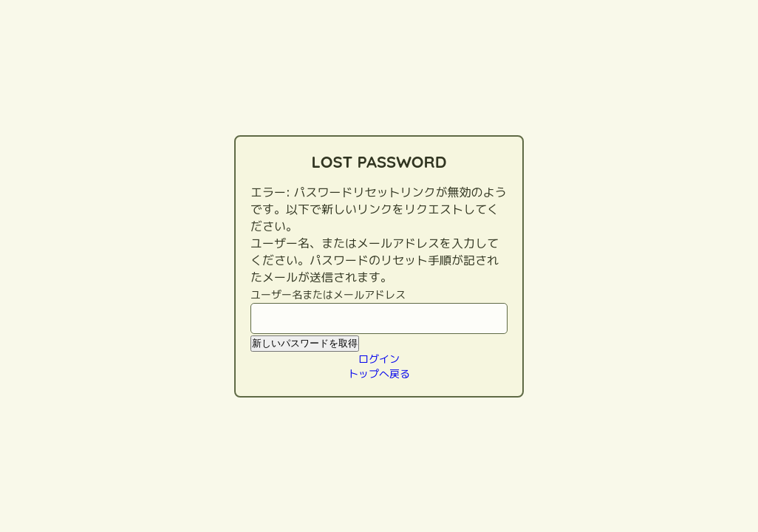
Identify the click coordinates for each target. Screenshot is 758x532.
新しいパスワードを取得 (305, 343)
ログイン (379, 359)
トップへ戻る (379, 374)
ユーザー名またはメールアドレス (328, 294)
